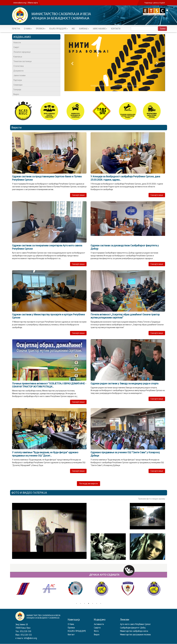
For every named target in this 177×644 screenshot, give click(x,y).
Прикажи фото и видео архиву (152, 499)
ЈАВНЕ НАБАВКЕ (100, 29)
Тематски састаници (22, 61)
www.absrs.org (20, 3)
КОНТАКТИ (116, 29)
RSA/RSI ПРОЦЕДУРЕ (59, 29)
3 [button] (85, 603)
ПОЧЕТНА (16, 29)
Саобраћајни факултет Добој (133, 628)
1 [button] (76, 603)
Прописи (71, 628)
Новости (17, 43)
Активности (99, 624)
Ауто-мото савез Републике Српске (135, 624)
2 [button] (81, 603)
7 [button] (101, 603)
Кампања (18, 57)
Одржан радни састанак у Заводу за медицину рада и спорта (124, 383)
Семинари (18, 85)
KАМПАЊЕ (84, 29)
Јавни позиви (19, 75)
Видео (16, 94)
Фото (96, 631)
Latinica (156, 3)
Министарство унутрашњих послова (135, 634)
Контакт (71, 634)
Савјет (16, 47)
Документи (18, 71)
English (162, 3)
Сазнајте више (78, 195)
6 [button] (97, 603)
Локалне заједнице (22, 52)
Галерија (17, 90)
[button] (72, 63)
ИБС (73, 29)
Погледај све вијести (88, 484)
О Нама (71, 624)
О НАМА (28, 29)
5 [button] (93, 603)
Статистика (19, 66)
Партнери (18, 80)
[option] (23, 589)
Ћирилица (148, 3)
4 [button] (89, 603)
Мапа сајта (33, 3)
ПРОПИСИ (41, 29)
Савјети (97, 628)
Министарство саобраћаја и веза (134, 631)
